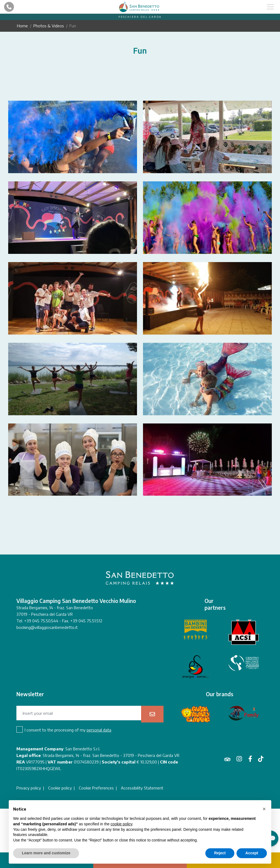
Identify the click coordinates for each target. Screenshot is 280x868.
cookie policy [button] (121, 824)
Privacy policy (29, 788)
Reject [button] (220, 853)
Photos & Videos (49, 26)
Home (22, 26)
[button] (264, 809)
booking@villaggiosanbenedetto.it (47, 627)
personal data (99, 730)
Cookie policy (60, 788)
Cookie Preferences (96, 788)
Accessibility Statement (142, 788)
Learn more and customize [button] (46, 853)
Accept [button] (252, 853)
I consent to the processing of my (68, 730)
